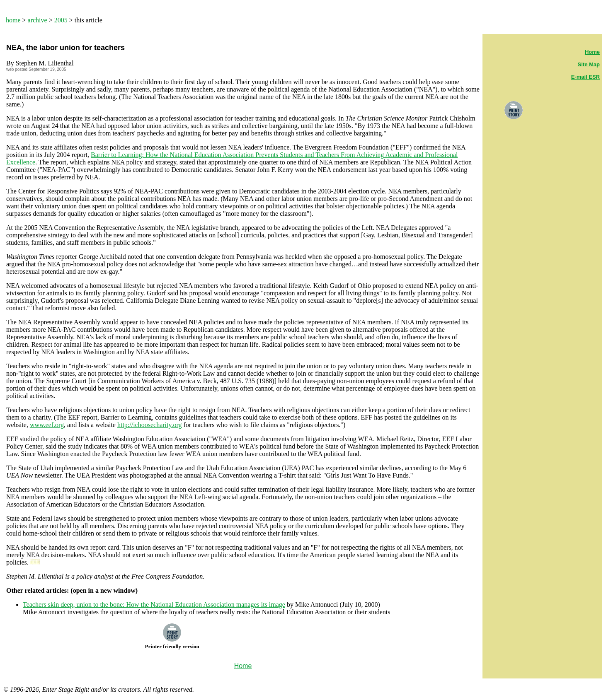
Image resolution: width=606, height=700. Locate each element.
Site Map (589, 64)
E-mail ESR (585, 77)
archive (38, 20)
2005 (61, 20)
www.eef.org (47, 425)
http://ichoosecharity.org (150, 425)
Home (592, 52)
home (13, 20)
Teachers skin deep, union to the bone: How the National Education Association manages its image (154, 605)
